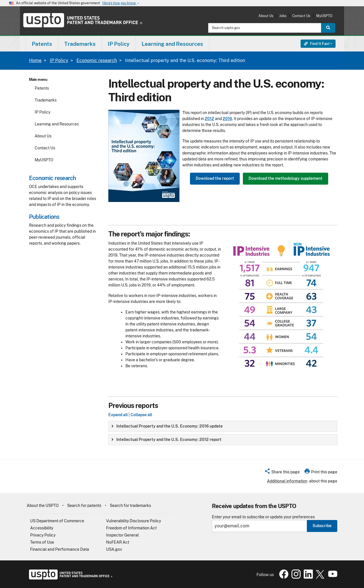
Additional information (287, 481)
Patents (42, 88)
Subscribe (322, 526)
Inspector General (122, 535)
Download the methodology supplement (286, 178)
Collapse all (141, 415)
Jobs (283, 16)
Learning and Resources (57, 124)
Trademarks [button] (80, 44)
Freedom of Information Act (131, 528)
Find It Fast (317, 44)
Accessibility (42, 528)
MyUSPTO (324, 16)
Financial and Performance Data (60, 549)
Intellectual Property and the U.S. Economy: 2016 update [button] (167, 426)
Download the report (215, 178)
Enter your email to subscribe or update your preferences (263, 517)
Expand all (118, 415)
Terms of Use (42, 542)
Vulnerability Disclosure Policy (134, 521)
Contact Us (301, 16)
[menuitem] (42, 44)
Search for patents (84, 506)
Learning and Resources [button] (172, 44)
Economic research (97, 60)
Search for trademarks (130, 506)
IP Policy (59, 60)
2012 (209, 119)
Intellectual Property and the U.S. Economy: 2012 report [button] (167, 440)
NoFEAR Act (118, 542)
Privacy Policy (43, 535)
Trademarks (46, 100)
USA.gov (114, 549)
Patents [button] (42, 44)
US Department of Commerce (57, 521)
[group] (223, 426)
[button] (282, 473)
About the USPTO (43, 506)
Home (35, 60)
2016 (227, 119)
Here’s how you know (121, 3)
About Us (266, 16)
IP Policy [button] (119, 44)
